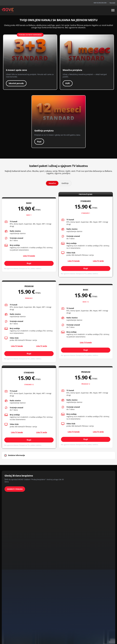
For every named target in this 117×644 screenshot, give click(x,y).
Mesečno (52, 183)
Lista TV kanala (29, 256)
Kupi (39, 142)
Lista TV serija (98, 261)
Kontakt (112, 3)
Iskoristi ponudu (16, 83)
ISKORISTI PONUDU (15, 489)
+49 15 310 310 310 (100, 3)
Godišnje (65, 183)
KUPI (68, 83)
